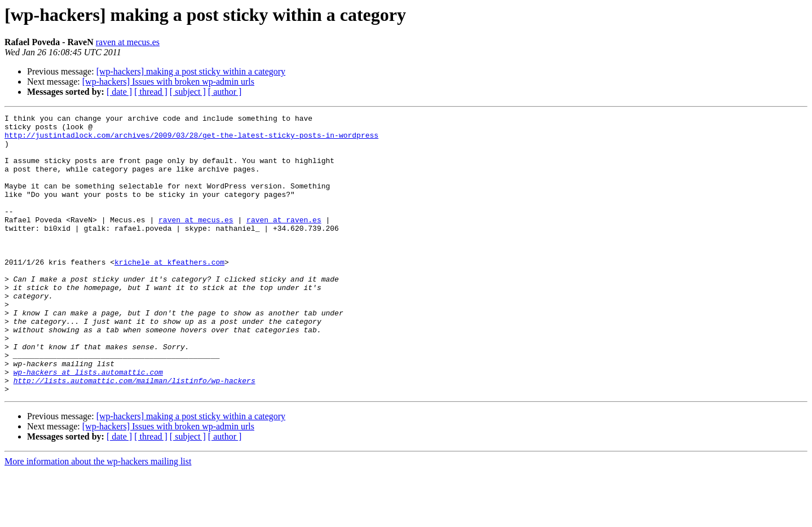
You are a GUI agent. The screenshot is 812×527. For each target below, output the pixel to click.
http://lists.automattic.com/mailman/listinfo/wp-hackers (134, 434)
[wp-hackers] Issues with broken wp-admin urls (168, 82)
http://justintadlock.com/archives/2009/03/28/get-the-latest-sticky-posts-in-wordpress (191, 140)
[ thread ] (151, 92)
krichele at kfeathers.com (169, 292)
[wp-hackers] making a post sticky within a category (191, 71)
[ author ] (225, 92)
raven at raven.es (284, 241)
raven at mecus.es (128, 42)
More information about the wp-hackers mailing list (98, 517)
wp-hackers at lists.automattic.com (88, 424)
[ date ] (119, 92)
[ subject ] (188, 92)
